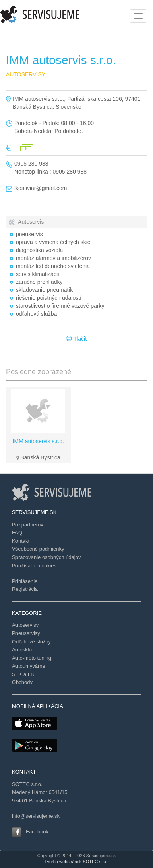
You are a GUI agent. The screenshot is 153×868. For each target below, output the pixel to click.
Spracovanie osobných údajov (46, 557)
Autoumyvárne (29, 666)
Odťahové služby (31, 642)
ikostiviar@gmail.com (41, 188)
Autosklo (22, 650)
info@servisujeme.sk (36, 816)
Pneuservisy (26, 633)
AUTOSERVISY (26, 74)
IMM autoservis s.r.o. (38, 441)
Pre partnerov (28, 525)
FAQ (17, 533)
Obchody (22, 682)
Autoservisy (25, 625)
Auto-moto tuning (32, 658)
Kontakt (21, 541)
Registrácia (25, 589)
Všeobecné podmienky (38, 549)
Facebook (37, 832)
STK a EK (23, 674)
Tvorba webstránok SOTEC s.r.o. (76, 862)
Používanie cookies (34, 566)
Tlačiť (77, 339)
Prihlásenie (25, 581)
